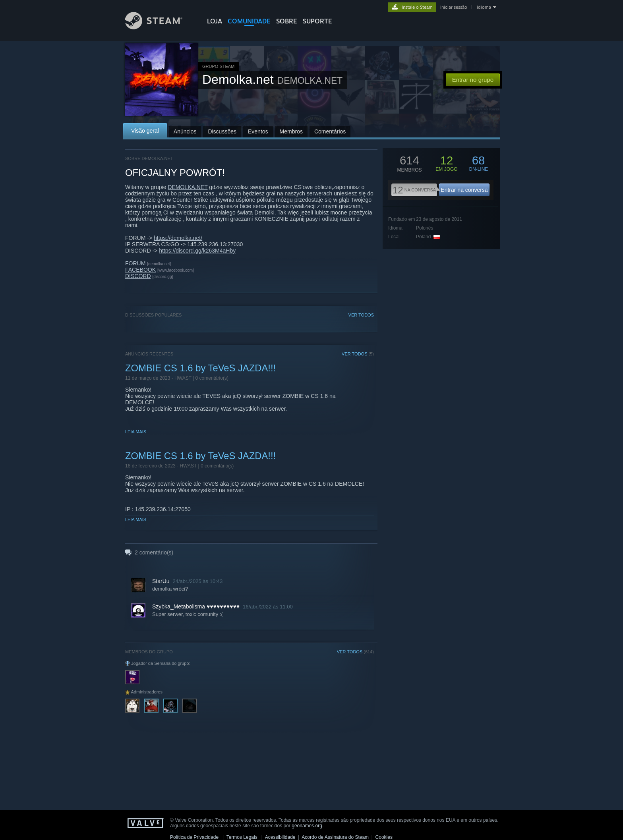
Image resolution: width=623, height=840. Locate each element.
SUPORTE (317, 21)
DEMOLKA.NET (188, 187)
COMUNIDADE (249, 21)
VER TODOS (361, 315)
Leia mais (136, 432)
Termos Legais (242, 837)
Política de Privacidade (194, 837)
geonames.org (307, 826)
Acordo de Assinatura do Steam (335, 837)
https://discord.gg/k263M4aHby (197, 251)
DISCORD (138, 276)
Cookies (384, 837)
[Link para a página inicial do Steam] (160, 27)
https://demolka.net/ (178, 238)
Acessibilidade (280, 837)
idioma (484, 7)
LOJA (215, 21)
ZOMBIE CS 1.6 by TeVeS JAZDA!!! (200, 368)
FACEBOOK (140, 270)
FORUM (135, 263)
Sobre (287, 21)
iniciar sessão (454, 7)
